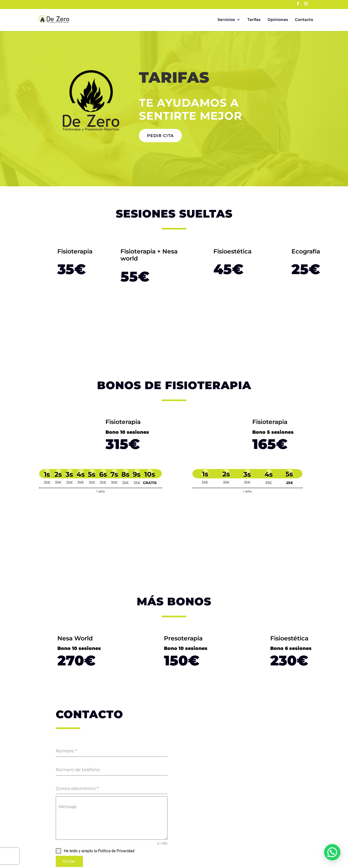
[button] (332, 852)
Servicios (226, 20)
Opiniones (278, 20)
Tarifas (254, 20)
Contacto (304, 20)
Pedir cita (160, 136)
